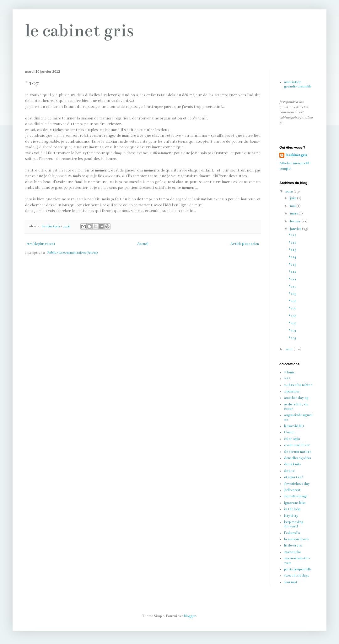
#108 (293, 301)
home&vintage (296, 496)
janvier (296, 229)
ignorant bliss (295, 503)
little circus (293, 545)
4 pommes (292, 391)
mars (294, 213)
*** (287, 379)
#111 (293, 279)
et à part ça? (294, 477)
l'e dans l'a (292, 533)
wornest (291, 582)
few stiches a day (297, 484)
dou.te (289, 471)
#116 (293, 243)
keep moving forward (294, 524)
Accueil (143, 244)
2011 (289, 349)
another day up (296, 398)
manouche (292, 552)
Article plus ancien (245, 244)
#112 (293, 272)
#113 (293, 264)
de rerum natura (298, 452)
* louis (289, 372)
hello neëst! (293, 490)
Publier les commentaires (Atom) (73, 253)
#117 (293, 235)
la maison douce (296, 539)
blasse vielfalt (294, 426)
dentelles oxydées (297, 458)
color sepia (292, 439)
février (296, 221)
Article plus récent (41, 244)
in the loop (292, 509)
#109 (293, 294)
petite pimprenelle (298, 569)
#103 (293, 338)
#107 (293, 308)
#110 (293, 286)
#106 (293, 316)
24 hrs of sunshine (298, 385)
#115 (293, 250)
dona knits (292, 464)
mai (293, 206)
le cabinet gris (79, 31)
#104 (293, 330)
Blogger (190, 616)
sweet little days (296, 575)
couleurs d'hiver (297, 445)
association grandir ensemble (298, 84)
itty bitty (291, 516)
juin (293, 198)
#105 (293, 323)
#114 (293, 257)
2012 (289, 191)
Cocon (289, 432)
